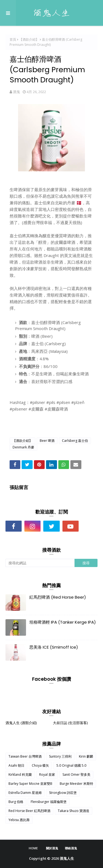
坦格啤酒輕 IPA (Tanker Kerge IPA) (63, 622)
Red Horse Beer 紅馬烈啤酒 (29, 811)
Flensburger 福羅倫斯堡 (49, 802)
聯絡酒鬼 (71, 848)
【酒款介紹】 (29, 39)
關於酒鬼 (52, 848)
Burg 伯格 (16, 802)
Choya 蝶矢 (40, 765)
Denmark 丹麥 (23, 447)
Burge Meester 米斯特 (76, 784)
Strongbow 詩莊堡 (63, 793)
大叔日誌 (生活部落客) (70, 723)
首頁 (13, 39)
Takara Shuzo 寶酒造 (74, 811)
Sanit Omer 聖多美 (76, 774)
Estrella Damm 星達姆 (25, 793)
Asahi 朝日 (16, 765)
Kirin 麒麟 (86, 756)
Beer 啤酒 (47, 441)
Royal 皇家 (47, 774)
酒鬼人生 (67, 858)
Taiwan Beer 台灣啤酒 (25, 756)
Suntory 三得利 (60, 756)
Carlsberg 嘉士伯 (75, 441)
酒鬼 (16, 92)
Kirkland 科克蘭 (20, 774)
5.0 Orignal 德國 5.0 (71, 765)
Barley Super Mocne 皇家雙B (30, 784)
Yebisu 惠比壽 (19, 820)
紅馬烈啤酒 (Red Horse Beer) (58, 597)
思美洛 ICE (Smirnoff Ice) (54, 647)
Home (33, 848)
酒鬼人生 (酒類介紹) (21, 723)
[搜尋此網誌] (40, 563)
